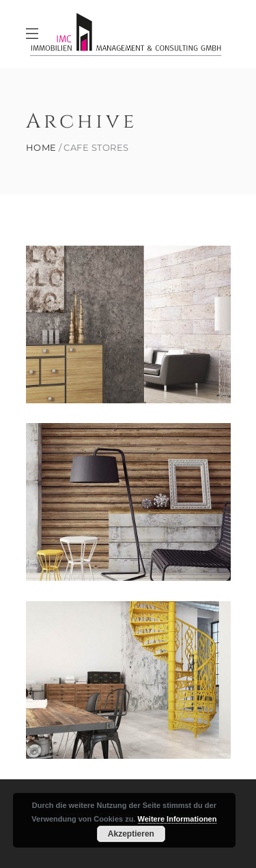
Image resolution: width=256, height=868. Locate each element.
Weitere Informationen (177, 819)
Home (41, 148)
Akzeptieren (131, 834)
